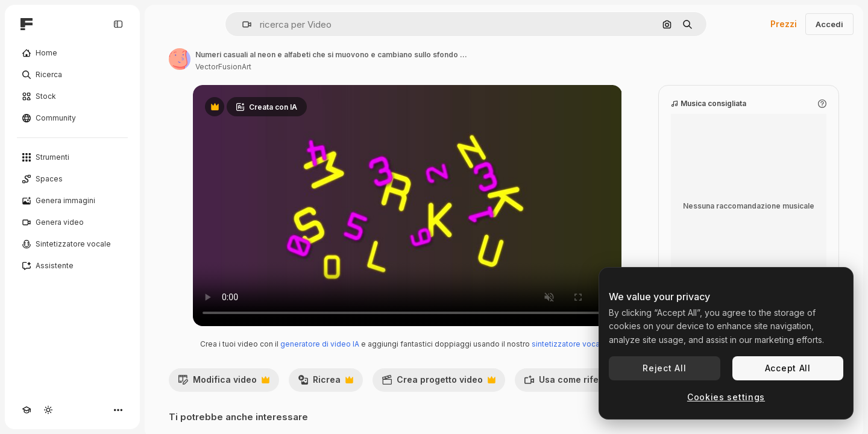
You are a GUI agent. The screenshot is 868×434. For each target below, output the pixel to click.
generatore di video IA (320, 344)
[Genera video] (72, 222)
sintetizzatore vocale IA (573, 344)
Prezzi (784, 24)
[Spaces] (72, 179)
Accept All (788, 368)
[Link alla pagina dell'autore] (180, 59)
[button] (242, 24)
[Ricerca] (72, 75)
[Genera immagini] (72, 201)
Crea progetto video (439, 383)
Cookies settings (726, 397)
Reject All (664, 368)
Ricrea (325, 383)
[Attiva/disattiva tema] (48, 410)
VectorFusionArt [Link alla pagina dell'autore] (223, 67)
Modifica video (224, 383)
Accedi (829, 24)
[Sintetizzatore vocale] (72, 244)
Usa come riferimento (584, 383)
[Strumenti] (72, 157)
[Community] (72, 118)
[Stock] (72, 96)
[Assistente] (72, 266)
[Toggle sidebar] (118, 24)
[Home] (72, 53)
